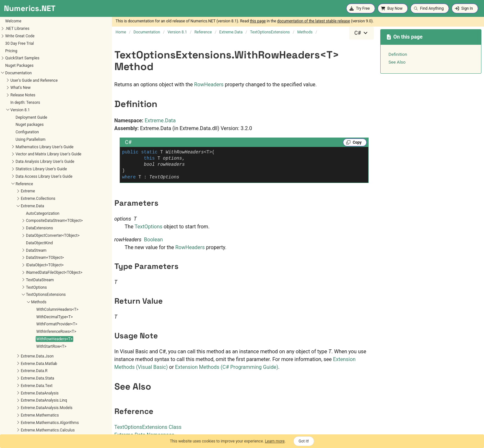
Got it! (304, 441)
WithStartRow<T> (26, 236)
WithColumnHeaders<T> (32, 199)
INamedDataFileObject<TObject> (29, 162)
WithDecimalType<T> (29, 207)
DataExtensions (14, 118)
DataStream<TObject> (20, 147)
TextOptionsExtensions (21, 184)
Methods (13, 192)
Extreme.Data (160, 121)
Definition (398, 54)
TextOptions (11, 177)
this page (258, 21)
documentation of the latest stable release (314, 21)
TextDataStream (15, 170)
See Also (397, 62)
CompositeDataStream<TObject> (29, 110)
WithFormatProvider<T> (31, 214)
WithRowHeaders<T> (29, 229)
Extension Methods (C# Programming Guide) (227, 367)
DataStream (11, 140)
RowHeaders (209, 85)
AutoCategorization (17, 103)
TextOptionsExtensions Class (148, 427)
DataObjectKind (14, 133)
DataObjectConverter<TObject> (27, 125)
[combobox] (361, 33)
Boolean (153, 240)
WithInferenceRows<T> (31, 221)
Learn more (275, 441)
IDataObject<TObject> (19, 155)
